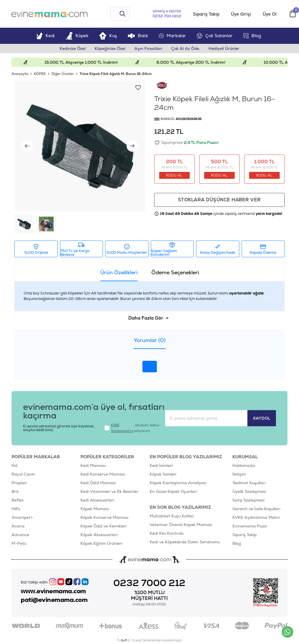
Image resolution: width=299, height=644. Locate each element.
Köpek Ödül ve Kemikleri (104, 526)
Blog (252, 36)
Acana (18, 526)
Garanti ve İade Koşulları (256, 509)
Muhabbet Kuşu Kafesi (172, 516)
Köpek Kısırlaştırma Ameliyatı (178, 483)
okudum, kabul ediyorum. (132, 428)
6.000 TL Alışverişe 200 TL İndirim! (195, 62)
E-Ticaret (135, 640)
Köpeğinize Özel (110, 48)
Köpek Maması (95, 509)
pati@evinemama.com (54, 600)
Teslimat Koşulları (249, 483)
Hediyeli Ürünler (224, 48)
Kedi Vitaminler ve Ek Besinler (109, 491)
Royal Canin (23, 474)
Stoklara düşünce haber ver (219, 200)
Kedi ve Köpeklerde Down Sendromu (185, 542)
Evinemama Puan (250, 526)
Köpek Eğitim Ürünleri (101, 543)
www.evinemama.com (53, 591)
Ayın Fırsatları (148, 48)
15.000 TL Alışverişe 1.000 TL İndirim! (86, 62)
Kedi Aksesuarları (97, 500)
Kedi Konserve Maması (103, 474)
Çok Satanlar (215, 36)
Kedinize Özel (73, 48)
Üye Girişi (241, 14)
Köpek (77, 36)
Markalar (172, 36)
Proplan (19, 483)
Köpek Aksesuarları (99, 535)
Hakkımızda (244, 465)
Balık (138, 36)
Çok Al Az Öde (185, 48)
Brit (15, 491)
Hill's (16, 509)
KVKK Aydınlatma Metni (256, 517)
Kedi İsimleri (161, 465)
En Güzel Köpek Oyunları (173, 491)
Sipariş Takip (206, 14)
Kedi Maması (93, 465)
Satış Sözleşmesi (248, 500)
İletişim (239, 474)
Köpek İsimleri (163, 474)
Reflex (18, 500)
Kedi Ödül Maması (98, 483)
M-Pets (19, 543)
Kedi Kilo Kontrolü (167, 533)
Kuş (108, 36)
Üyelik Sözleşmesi (249, 491)
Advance (20, 535)
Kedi (46, 36)
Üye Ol (270, 14)
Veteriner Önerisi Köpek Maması (181, 525)
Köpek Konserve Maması (104, 517)
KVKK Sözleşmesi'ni (122, 428)
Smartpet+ (22, 517)
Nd (14, 465)
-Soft (123, 640)
